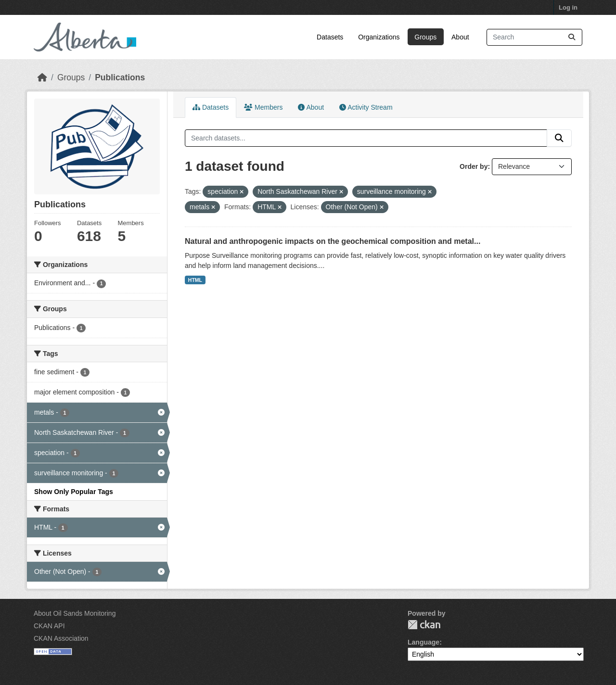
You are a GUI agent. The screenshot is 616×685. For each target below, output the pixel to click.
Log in (568, 7)
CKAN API (49, 626)
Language (423, 642)
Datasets (330, 37)
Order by (474, 166)
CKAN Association (61, 638)
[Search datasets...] (534, 37)
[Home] (42, 77)
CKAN (424, 625)
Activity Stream (366, 107)
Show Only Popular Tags (74, 492)
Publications (120, 77)
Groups (425, 37)
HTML (195, 280)
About (460, 37)
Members (263, 107)
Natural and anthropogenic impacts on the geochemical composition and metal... (333, 241)
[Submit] (572, 37)
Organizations (379, 37)
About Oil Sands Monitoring (75, 613)
